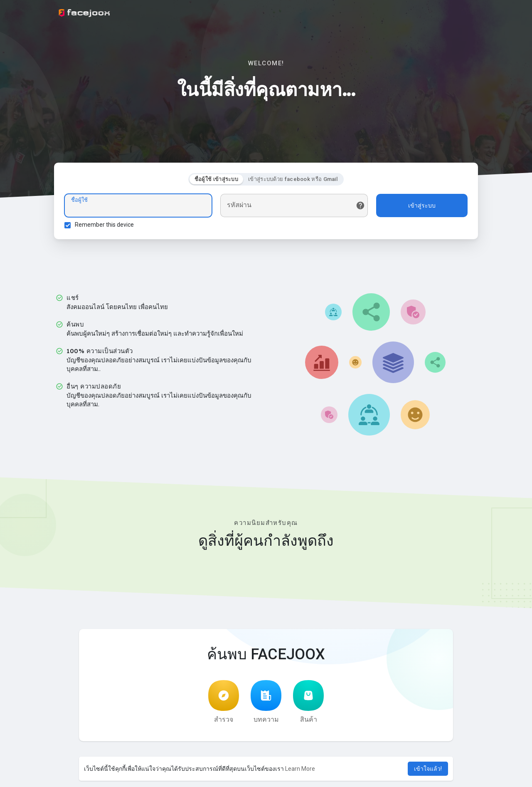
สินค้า (308, 702)
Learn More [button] (300, 769)
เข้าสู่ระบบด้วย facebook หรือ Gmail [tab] (293, 179)
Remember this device (104, 225)
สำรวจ (224, 702)
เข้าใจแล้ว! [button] (428, 769)
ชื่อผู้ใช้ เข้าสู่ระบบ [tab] (216, 179)
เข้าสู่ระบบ (422, 205)
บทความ (266, 702)
